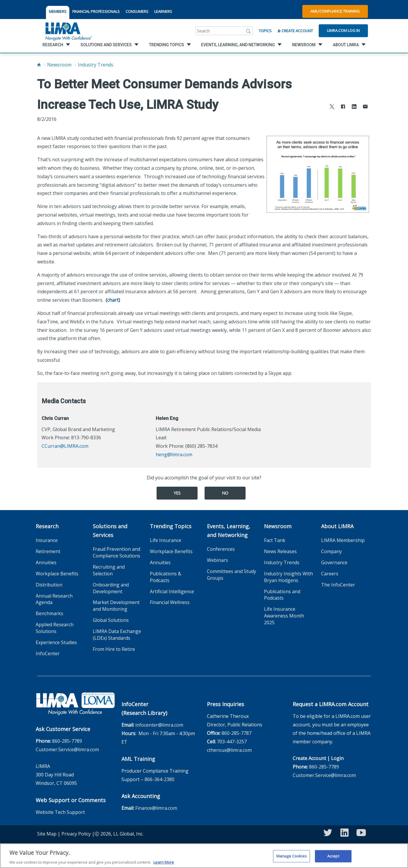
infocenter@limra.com (159, 725)
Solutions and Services (110, 531)
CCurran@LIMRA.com (65, 446)
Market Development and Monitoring (116, 606)
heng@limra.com (174, 454)
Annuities (46, 562)
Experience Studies (56, 642)
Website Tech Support (60, 812)
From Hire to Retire (114, 649)
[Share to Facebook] (343, 107)
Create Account (295, 31)
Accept (333, 860)
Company (331, 551)
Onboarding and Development (111, 588)
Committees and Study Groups (232, 575)
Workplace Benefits (57, 574)
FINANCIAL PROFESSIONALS (96, 11)
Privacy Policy (76, 834)
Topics (265, 31)
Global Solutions (111, 620)
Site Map (47, 834)
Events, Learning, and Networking (229, 531)
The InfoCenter (338, 585)
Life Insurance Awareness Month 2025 (284, 616)
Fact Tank (275, 540)
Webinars (217, 560)
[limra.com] (68, 31)
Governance (334, 562)
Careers (330, 574)
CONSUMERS (137, 11)
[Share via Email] (365, 107)
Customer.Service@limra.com (67, 749)
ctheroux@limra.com (229, 750)
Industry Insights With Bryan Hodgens (288, 577)
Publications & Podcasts (166, 577)
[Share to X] (332, 107)
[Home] (39, 65)
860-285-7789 (67, 741)
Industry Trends (96, 65)
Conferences (221, 549)
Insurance (47, 540)
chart (113, 300)
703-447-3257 (232, 742)
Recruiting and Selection (109, 570)
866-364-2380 (160, 779)
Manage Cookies (292, 860)
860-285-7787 (236, 733)
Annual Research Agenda (54, 599)
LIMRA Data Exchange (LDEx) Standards (117, 635)
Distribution (49, 585)
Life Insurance (166, 540)
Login (337, 758)
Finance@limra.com (156, 808)
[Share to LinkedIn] (354, 107)
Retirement (48, 551)
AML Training (138, 759)
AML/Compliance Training (335, 11)
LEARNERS (163, 11)
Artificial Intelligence (172, 591)
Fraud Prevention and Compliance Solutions (116, 552)
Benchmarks (49, 613)
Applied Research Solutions (55, 628)
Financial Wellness (170, 602)
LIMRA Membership (343, 540)
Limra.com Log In (343, 30)
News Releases (280, 551)
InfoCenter (48, 653)
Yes (177, 493)
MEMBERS (58, 11)
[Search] (248, 31)
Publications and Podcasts (282, 595)
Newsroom (59, 65)
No (225, 493)
